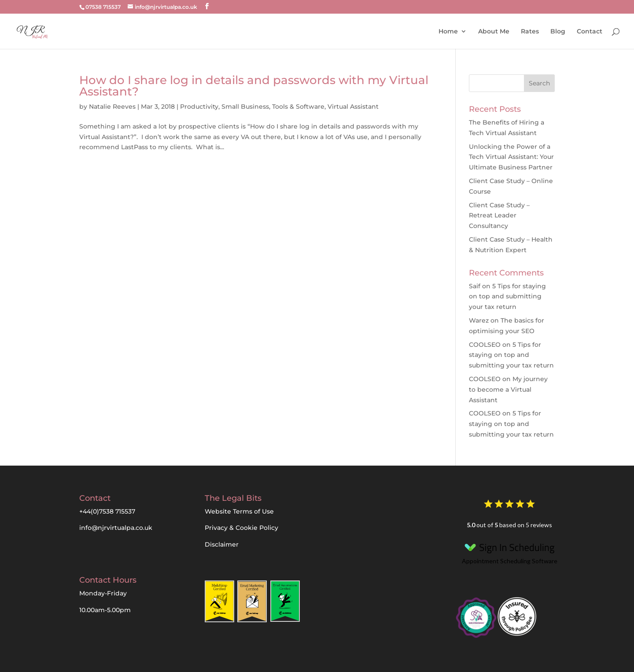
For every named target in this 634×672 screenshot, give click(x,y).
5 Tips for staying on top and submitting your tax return (507, 297)
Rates (530, 31)
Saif (475, 286)
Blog (558, 31)
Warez (479, 320)
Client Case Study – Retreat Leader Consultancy (499, 216)
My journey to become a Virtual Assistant (508, 389)
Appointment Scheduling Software (509, 551)
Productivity (199, 106)
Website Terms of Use (239, 511)
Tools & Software (298, 106)
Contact (590, 31)
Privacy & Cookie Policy (241, 528)
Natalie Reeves (112, 106)
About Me (494, 31)
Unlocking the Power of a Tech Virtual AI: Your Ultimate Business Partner (511, 157)
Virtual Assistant (353, 106)
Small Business (245, 106)
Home (448, 31)
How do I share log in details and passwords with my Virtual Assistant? (254, 86)
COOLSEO (485, 345)
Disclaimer (222, 544)
